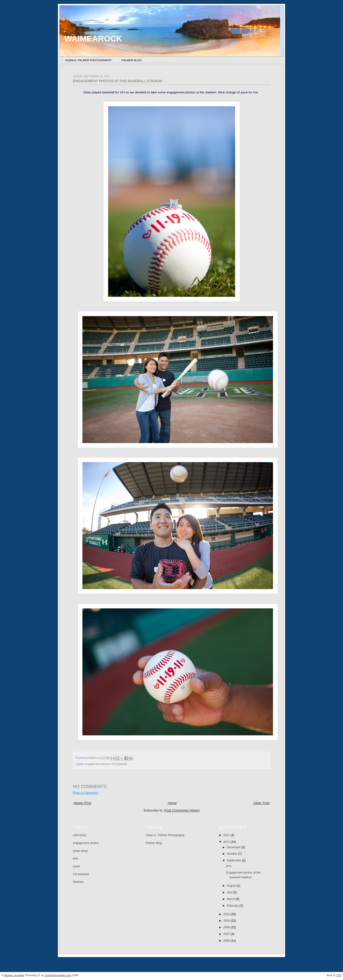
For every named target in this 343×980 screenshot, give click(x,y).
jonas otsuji (80, 851)
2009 (227, 921)
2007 (227, 934)
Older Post (261, 803)
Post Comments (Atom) (182, 810)
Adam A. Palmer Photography (89, 60)
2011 (227, 842)
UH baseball (119, 764)
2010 (227, 914)
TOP (339, 975)
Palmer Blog (132, 60)
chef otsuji (79, 835)
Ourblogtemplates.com (58, 975)
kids (76, 859)
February (233, 906)
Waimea (78, 882)
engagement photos (98, 764)
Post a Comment (86, 793)
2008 (227, 927)
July (230, 892)
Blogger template (14, 975)
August (232, 886)
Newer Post (82, 803)
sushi (76, 866)
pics (229, 866)
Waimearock (93, 39)
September (234, 860)
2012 (227, 835)
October (232, 854)
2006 (227, 941)
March (231, 899)
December (234, 847)
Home (172, 803)
